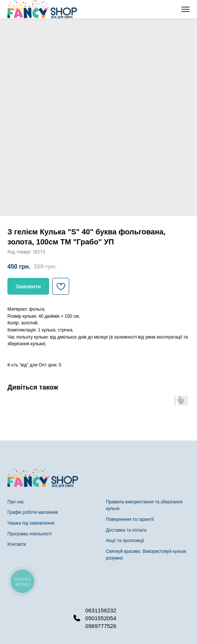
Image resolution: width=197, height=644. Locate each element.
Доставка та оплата (126, 530)
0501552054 (101, 618)
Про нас (16, 502)
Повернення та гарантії (130, 519)
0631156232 (101, 610)
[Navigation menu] (185, 9)
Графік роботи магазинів (33, 512)
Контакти (17, 544)
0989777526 (101, 626)
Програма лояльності (30, 534)
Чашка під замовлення (31, 523)
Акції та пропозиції (125, 541)
